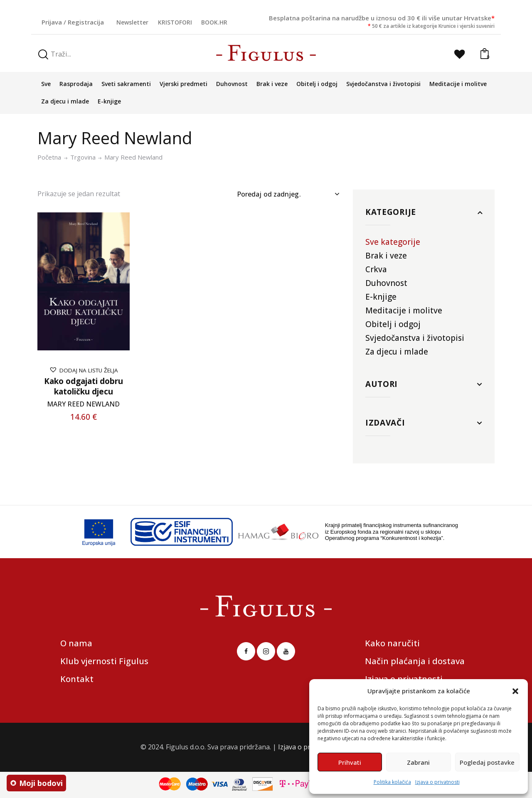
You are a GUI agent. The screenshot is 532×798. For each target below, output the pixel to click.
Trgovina (83, 157)
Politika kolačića (392, 782)
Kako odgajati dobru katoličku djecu (84, 386)
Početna (49, 157)
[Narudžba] (288, 194)
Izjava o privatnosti (437, 782)
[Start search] (43, 55)
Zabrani (418, 762)
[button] (515, 691)
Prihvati (350, 762)
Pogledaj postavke (487, 762)
